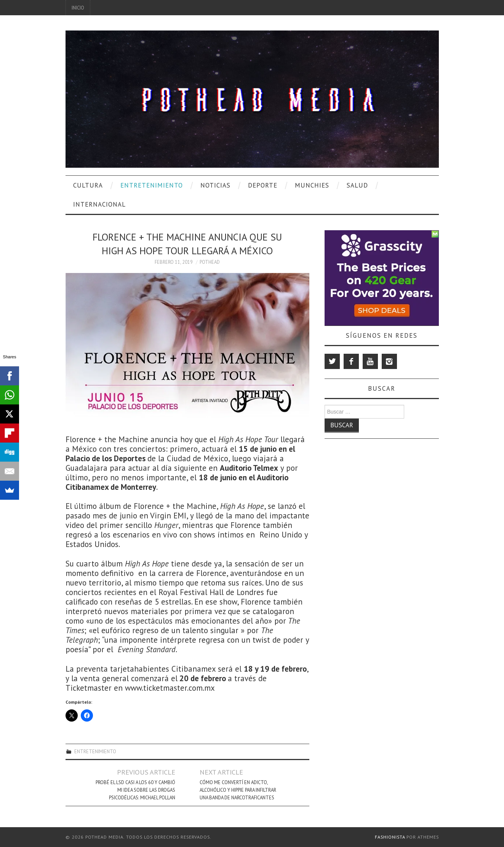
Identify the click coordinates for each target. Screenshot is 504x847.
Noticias (215, 185)
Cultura (88, 185)
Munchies (312, 185)
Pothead (210, 262)
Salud (357, 185)
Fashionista (390, 837)
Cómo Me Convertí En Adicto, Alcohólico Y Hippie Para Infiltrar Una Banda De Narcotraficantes (238, 790)
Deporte (263, 185)
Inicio (78, 8)
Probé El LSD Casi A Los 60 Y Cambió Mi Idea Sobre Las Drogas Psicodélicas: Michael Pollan (135, 790)
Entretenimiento (152, 185)
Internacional (99, 204)
